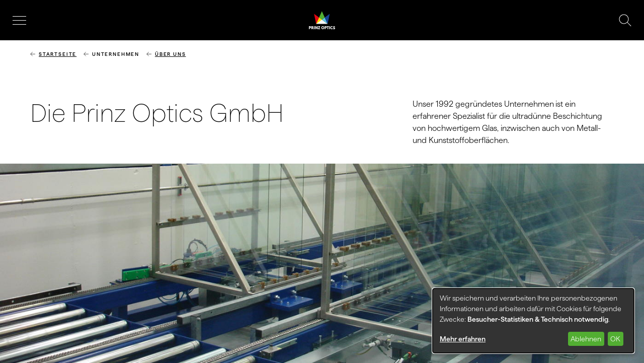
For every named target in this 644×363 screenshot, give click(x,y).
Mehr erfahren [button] (463, 339)
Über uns (171, 54)
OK (615, 339)
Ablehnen (586, 339)
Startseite (58, 54)
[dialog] (533, 321)
